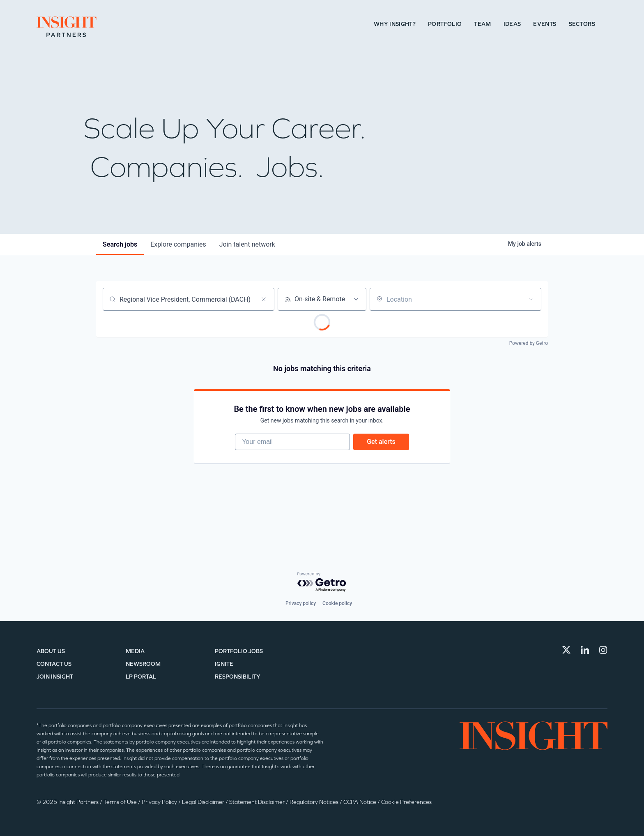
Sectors (582, 24)
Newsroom (143, 664)
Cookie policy (337, 603)
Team (482, 24)
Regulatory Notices (315, 802)
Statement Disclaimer (258, 802)
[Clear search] (264, 299)
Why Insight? (395, 24)
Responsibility (238, 677)
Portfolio (445, 24)
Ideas (512, 24)
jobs (120, 244)
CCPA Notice (360, 802)
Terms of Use (121, 802)
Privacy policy (301, 603)
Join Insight (55, 677)
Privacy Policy (160, 802)
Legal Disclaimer (204, 802)
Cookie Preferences (406, 802)
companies (178, 244)
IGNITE (224, 664)
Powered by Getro (529, 343)
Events (545, 24)
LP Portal (141, 677)
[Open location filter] (531, 299)
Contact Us (54, 664)
